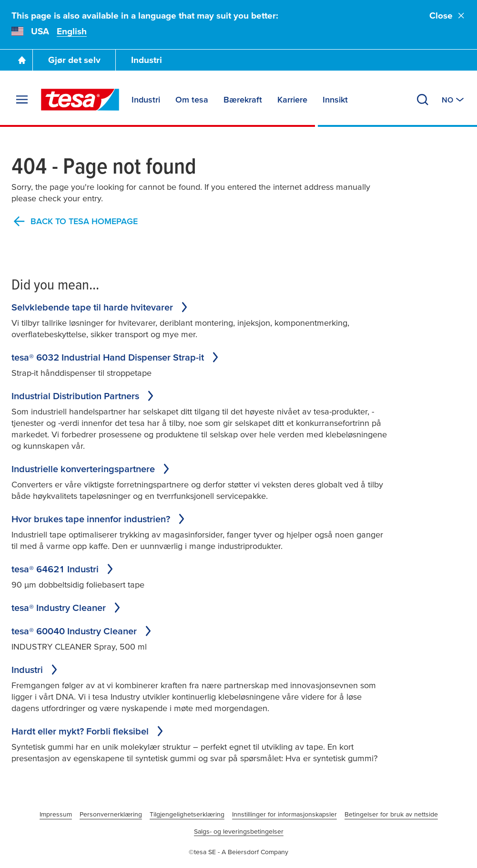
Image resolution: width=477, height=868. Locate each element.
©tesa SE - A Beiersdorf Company (238, 852)
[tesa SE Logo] (80, 100)
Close (447, 15)
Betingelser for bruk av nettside (391, 814)
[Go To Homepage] (22, 60)
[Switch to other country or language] (454, 100)
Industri (147, 60)
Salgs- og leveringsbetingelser (239, 831)
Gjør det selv (74, 60)
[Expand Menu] (22, 100)
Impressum (56, 814)
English (72, 31)
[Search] (423, 100)
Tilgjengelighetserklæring (187, 814)
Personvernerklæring (111, 814)
